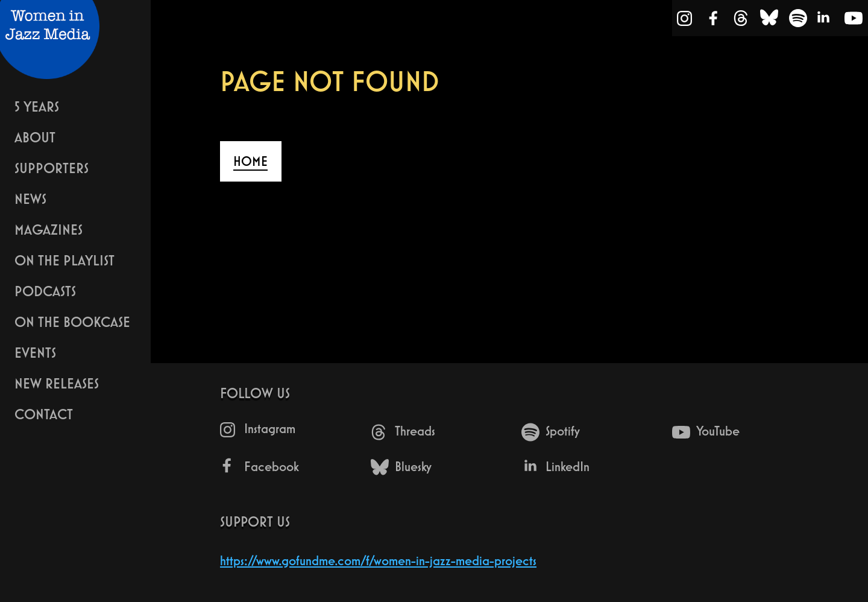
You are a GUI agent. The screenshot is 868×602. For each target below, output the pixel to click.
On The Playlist (64, 260)
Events (35, 353)
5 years (37, 106)
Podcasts (45, 291)
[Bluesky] (769, 21)
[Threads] (741, 21)
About (35, 137)
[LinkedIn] (825, 21)
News (30, 199)
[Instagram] (685, 21)
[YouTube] (854, 21)
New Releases (57, 383)
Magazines (49, 230)
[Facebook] (714, 21)
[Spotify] (798, 21)
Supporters (52, 168)
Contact (44, 414)
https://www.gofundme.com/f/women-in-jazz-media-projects (378, 561)
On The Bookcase (72, 322)
